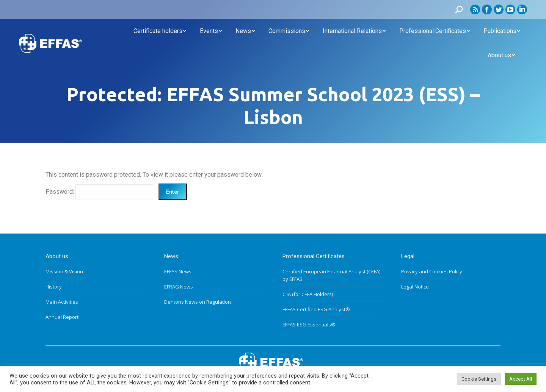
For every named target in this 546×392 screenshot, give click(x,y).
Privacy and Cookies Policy (432, 271)
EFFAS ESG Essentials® (309, 325)
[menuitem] (160, 31)
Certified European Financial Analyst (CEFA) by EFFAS (331, 275)
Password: (99, 192)
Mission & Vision (64, 271)
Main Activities (62, 302)
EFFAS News (178, 271)
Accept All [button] (521, 379)
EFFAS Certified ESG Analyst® (316, 309)
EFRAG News (179, 287)
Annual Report (62, 317)
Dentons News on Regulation (198, 302)
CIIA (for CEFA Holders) (308, 294)
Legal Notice (415, 287)
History (54, 287)
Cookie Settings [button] (479, 379)
